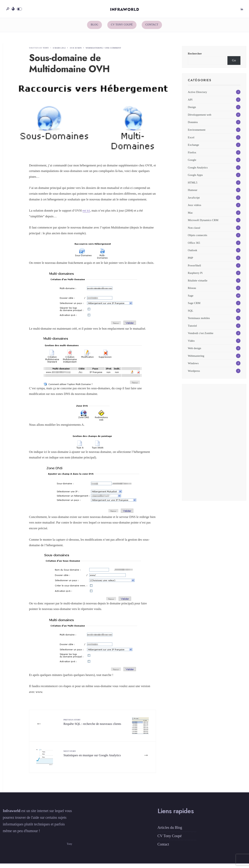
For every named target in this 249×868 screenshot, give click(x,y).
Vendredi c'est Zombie (201, 337)
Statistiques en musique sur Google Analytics (87, 760)
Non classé (194, 231)
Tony (46, 51)
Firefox (192, 156)
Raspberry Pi (195, 277)
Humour (193, 194)
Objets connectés (197, 239)
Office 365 (194, 246)
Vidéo (191, 344)
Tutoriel (192, 329)
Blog (94, 28)
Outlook (192, 254)
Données (193, 126)
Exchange (193, 148)
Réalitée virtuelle (198, 284)
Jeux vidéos (195, 209)
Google (192, 164)
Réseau (192, 292)
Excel (191, 141)
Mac (190, 216)
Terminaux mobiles (199, 322)
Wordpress (194, 374)
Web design (194, 352)
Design (192, 111)
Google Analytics (198, 171)
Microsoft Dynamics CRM (203, 224)
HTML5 (193, 186)
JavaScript (194, 201)
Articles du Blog (170, 832)
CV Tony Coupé (122, 28)
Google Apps (195, 179)
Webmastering (94, 51)
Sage (191, 299)
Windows (193, 367)
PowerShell (194, 269)
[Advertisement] (214, 448)
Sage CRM (194, 307)
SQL (191, 314)
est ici (86, 214)
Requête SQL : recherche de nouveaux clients (89, 728)
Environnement (197, 133)
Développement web (200, 118)
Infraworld (124, 12)
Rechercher (195, 57)
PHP (190, 261)
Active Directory (197, 96)
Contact (152, 28)
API (190, 103)
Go (234, 64)
